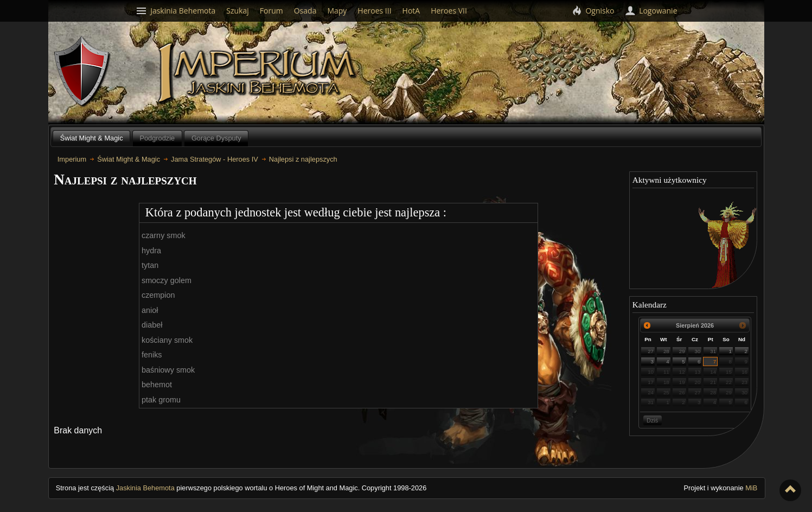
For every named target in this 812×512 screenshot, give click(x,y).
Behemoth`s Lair (82, 72)
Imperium (258, 73)
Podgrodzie (157, 138)
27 (651, 351)
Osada (305, 11)
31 (713, 351)
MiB (751, 488)
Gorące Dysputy (216, 138)
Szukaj (238, 11)
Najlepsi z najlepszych (303, 159)
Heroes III (374, 11)
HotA (411, 11)
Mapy (337, 11)
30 (698, 351)
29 (682, 351)
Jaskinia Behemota (145, 488)
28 (666, 351)
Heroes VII (449, 11)
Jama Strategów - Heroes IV (215, 159)
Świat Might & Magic (92, 138)
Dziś (652, 420)
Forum (271, 11)
